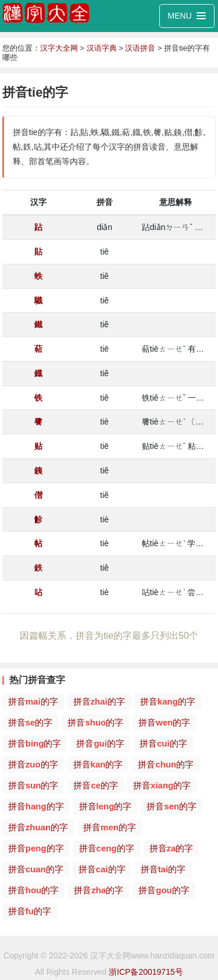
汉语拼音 (140, 48)
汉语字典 (102, 48)
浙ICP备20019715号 (146, 972)
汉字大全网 (59, 48)
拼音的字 (33, 701)
